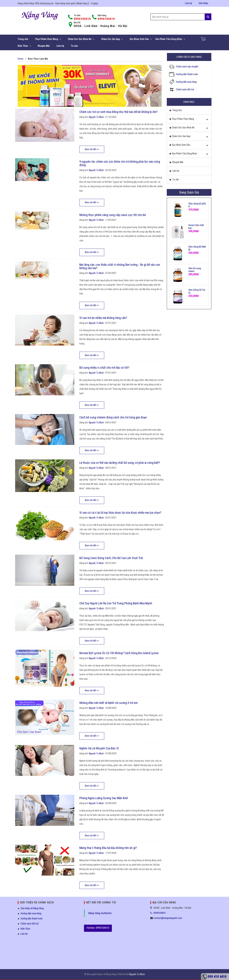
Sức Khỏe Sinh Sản (141, 39)
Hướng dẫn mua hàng (186, 82)
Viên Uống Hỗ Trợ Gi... (197, 291)
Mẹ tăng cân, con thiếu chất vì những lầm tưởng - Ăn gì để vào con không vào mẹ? (120, 266)
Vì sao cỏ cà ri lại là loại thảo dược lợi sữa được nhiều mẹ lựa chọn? (120, 513)
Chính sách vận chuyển (187, 67)
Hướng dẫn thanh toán (187, 74)
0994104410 (82, 19)
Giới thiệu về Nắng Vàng (32, 908)
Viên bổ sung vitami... (195, 270)
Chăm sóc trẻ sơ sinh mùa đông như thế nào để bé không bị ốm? (118, 112)
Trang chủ (23, 39)
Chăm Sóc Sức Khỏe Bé (81, 39)
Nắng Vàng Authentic (100, 913)
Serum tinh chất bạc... (196, 227)
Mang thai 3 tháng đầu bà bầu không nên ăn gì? (108, 848)
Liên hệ (188, 3)
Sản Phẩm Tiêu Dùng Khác (170, 39)
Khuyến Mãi (44, 46)
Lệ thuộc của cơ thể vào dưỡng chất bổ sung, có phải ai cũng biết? (120, 463)
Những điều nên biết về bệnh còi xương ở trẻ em (108, 703)
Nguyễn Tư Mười (96, 117)
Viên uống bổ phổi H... (197, 205)
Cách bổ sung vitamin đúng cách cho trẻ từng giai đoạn (113, 417)
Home (21, 59)
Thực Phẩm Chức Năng (48, 39)
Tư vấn (74, 46)
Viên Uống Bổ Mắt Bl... (197, 248)
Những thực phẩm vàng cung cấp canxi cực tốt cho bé (113, 215)
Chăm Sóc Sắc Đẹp (112, 39)
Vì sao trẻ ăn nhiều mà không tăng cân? (103, 318)
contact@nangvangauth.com (168, 918)
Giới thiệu (203, 3)
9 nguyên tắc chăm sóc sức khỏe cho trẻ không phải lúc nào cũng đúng (120, 163)
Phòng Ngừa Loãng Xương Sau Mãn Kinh (104, 798)
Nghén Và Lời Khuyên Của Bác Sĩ (99, 748)
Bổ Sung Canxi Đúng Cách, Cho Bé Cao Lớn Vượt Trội (111, 558)
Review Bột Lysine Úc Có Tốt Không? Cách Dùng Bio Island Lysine (119, 653)
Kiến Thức (24, 46)
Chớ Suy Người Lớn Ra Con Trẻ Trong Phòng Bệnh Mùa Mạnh (116, 603)
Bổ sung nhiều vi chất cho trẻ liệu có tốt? (104, 368)
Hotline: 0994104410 (98, 928)
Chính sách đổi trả (185, 89)
